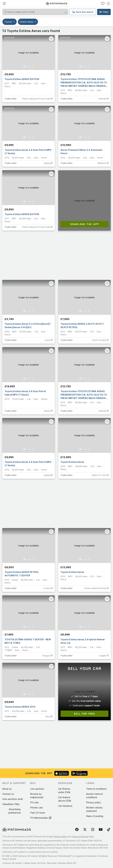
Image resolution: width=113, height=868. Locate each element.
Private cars (37, 808)
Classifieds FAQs (11, 804)
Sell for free (84, 714)
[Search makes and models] (35, 12)
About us (7, 789)
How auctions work (13, 799)
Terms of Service (80, 836)
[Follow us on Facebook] (77, 830)
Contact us (8, 794)
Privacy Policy (60, 836)
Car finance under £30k (64, 790)
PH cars (34, 802)
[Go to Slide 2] (27, 66)
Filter (104, 12)
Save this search (83, 12)
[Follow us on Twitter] (85, 830)
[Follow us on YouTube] (101, 830)
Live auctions (37, 789)
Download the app (85, 224)
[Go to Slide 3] (30, 66)
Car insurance (65, 806)
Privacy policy (94, 802)
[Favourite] (51, 39)
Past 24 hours (38, 813)
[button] (14, 22)
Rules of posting (95, 816)
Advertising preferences (15, 811)
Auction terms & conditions (94, 796)
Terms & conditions (96, 789)
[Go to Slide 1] (24, 66)
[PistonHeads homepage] (56, 3)
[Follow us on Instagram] (93, 830)
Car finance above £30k (65, 799)
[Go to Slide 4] (33, 66)
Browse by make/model (37, 796)
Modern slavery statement (94, 809)
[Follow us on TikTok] (109, 830)
